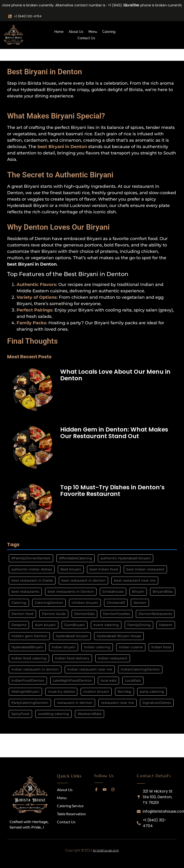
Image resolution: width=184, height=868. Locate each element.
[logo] (31, 795)
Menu (93, 32)
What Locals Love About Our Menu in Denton (115, 375)
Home (59, 32)
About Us (76, 32)
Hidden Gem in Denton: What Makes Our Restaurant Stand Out (114, 432)
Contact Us (86, 38)
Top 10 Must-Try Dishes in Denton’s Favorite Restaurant (112, 489)
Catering (109, 32)
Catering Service (70, 806)
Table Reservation (71, 814)
